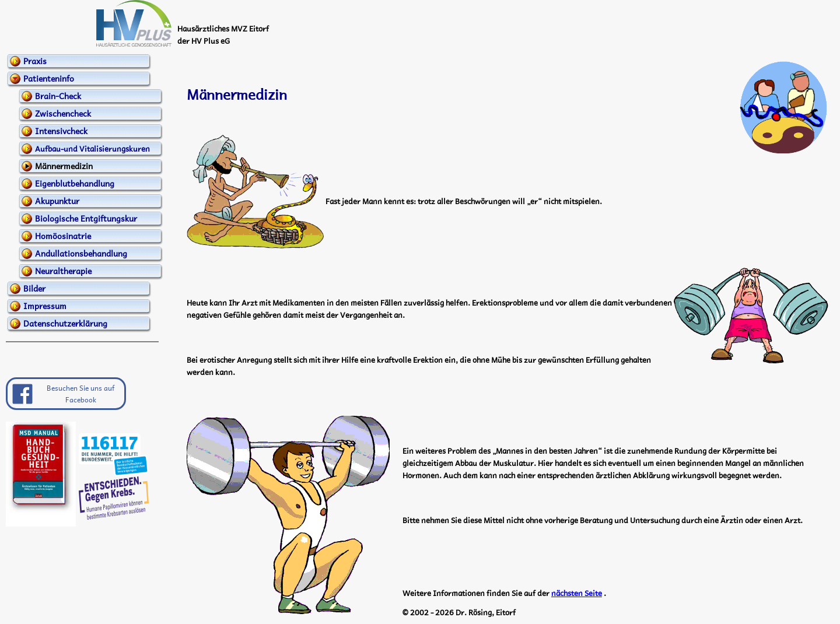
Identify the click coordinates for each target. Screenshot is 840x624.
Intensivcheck (61, 131)
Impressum (45, 306)
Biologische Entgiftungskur (86, 218)
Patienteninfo (49, 78)
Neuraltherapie (63, 271)
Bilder (34, 288)
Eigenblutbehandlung (75, 183)
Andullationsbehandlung (81, 253)
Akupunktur (57, 201)
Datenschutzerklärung (65, 323)
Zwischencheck (63, 113)
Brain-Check (58, 96)
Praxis (35, 61)
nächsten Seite (577, 593)
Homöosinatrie (63, 236)
